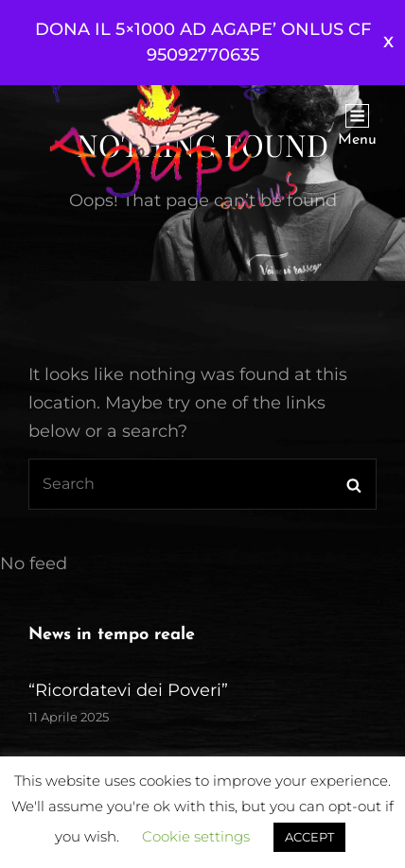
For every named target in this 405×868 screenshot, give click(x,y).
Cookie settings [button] (196, 836)
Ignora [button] (388, 43)
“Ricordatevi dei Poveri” (128, 690)
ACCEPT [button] (309, 837)
